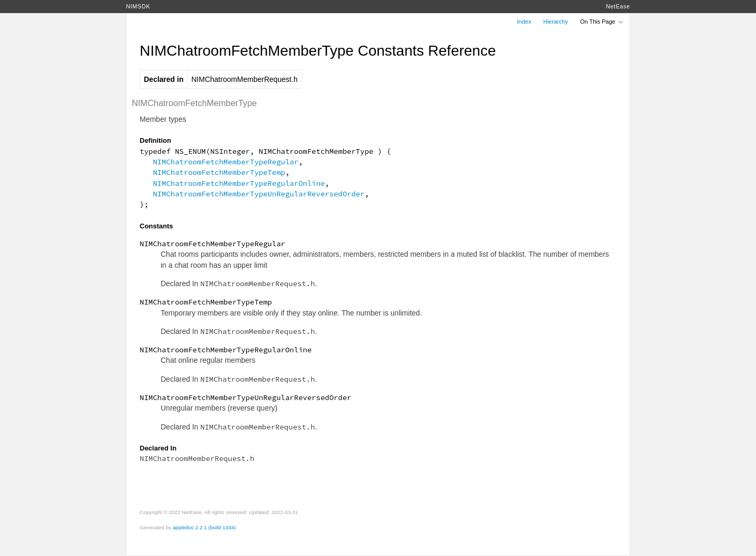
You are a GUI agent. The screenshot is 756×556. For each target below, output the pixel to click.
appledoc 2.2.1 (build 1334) (204, 527)
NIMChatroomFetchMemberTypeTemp (219, 172)
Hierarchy (556, 22)
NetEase (618, 6)
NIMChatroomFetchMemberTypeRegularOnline (239, 183)
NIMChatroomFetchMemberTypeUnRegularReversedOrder (259, 194)
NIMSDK (138, 6)
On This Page (602, 22)
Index (524, 22)
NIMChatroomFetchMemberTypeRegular (225, 162)
